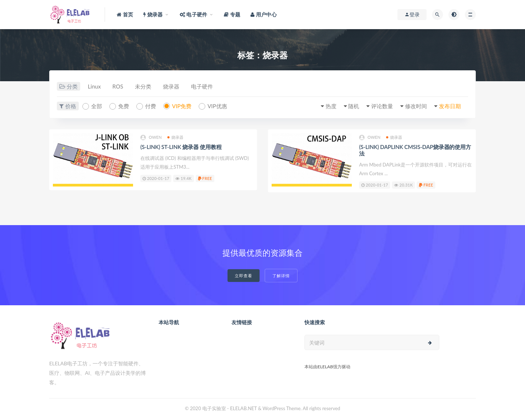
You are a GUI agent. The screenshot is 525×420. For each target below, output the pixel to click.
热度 (331, 106)
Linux (94, 86)
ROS (118, 86)
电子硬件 (202, 86)
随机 (354, 106)
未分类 (143, 86)
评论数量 (382, 106)
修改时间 (416, 106)
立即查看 (244, 276)
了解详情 (281, 276)
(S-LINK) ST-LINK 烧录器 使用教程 (181, 147)
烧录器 (171, 86)
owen (151, 138)
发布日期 (450, 106)
